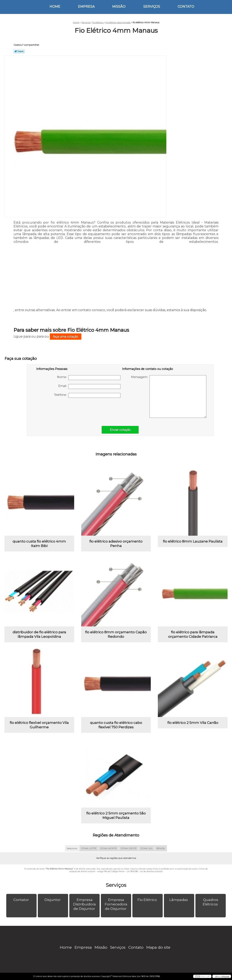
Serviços (152, 7)
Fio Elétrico (148, 900)
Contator (22, 900)
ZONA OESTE (129, 848)
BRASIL (161, 848)
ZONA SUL (147, 848)
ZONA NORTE (109, 848)
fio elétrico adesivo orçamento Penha (116, 544)
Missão (119, 7)
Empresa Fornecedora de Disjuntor (116, 904)
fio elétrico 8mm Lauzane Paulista (193, 541)
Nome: (89, 378)
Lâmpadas (179, 900)
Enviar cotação (120, 430)
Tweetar (19, 51)
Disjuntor (53, 900)
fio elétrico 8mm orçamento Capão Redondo (116, 634)
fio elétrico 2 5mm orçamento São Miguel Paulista (116, 815)
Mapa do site (158, 947)
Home (55, 7)
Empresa (86, 7)
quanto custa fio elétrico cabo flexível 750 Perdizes (116, 725)
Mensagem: (169, 397)
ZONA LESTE (89, 848)
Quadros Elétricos (211, 902)
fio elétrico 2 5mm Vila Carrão (193, 723)
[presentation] (62, 410)
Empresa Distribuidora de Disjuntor (84, 904)
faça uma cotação (66, 337)
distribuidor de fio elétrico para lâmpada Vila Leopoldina (39, 634)
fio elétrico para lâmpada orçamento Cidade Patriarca (193, 634)
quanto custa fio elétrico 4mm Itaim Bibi (39, 544)
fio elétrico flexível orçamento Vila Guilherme (39, 725)
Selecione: (72, 848)
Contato (186, 7)
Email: (89, 387)
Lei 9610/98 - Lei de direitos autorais (145, 871)
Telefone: (87, 395)
